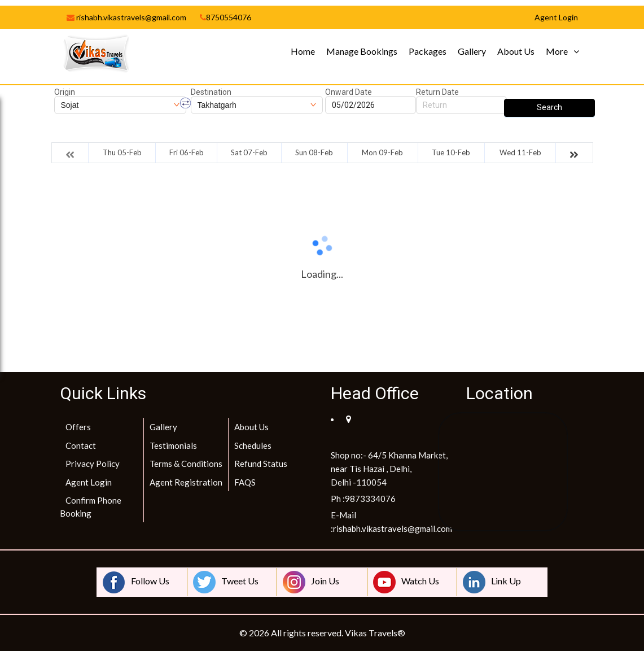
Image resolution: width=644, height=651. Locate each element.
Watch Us (406, 582)
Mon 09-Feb (382, 152)
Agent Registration (186, 482)
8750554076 (225, 17)
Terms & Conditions (186, 464)
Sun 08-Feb (314, 152)
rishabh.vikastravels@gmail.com (126, 17)
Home (303, 51)
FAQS (245, 482)
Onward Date (349, 92)
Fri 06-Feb (187, 152)
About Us (516, 51)
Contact (81, 445)
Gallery (472, 51)
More (557, 51)
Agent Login (89, 482)
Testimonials (173, 445)
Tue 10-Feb (451, 152)
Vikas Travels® (375, 633)
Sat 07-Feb (249, 152)
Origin (65, 92)
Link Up (492, 582)
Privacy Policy (93, 464)
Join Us (311, 582)
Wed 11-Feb (520, 152)
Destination (211, 92)
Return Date (437, 92)
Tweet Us (226, 582)
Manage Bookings (362, 51)
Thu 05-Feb (122, 152)
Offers (78, 427)
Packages (428, 51)
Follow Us (136, 582)
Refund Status (261, 464)
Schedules (253, 445)
